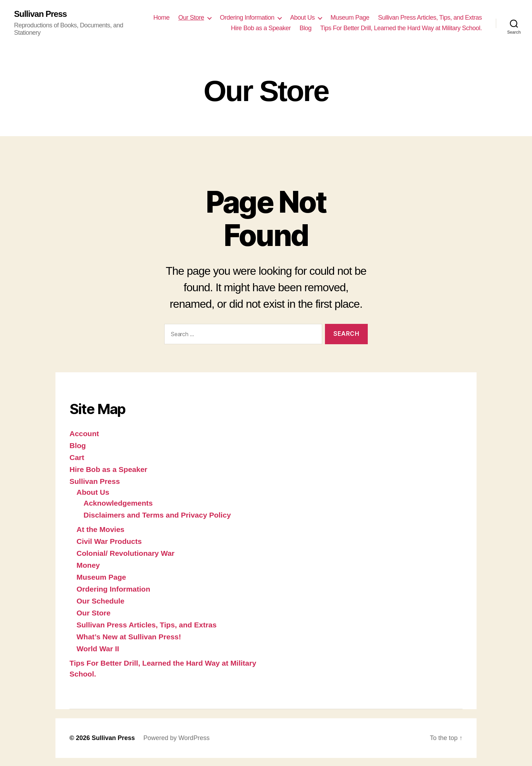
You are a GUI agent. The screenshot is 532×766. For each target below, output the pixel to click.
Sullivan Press (40, 14)
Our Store (191, 18)
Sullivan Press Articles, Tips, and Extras (430, 18)
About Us (302, 18)
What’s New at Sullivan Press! (129, 637)
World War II (98, 649)
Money (88, 565)
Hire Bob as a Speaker (261, 28)
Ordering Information (247, 18)
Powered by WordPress (176, 738)
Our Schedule (101, 601)
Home (161, 18)
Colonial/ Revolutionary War (125, 553)
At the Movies (101, 529)
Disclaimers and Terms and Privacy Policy (157, 515)
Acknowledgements (118, 503)
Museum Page (350, 18)
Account (84, 434)
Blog (306, 28)
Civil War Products (109, 541)
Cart (77, 457)
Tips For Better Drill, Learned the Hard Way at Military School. (401, 28)
